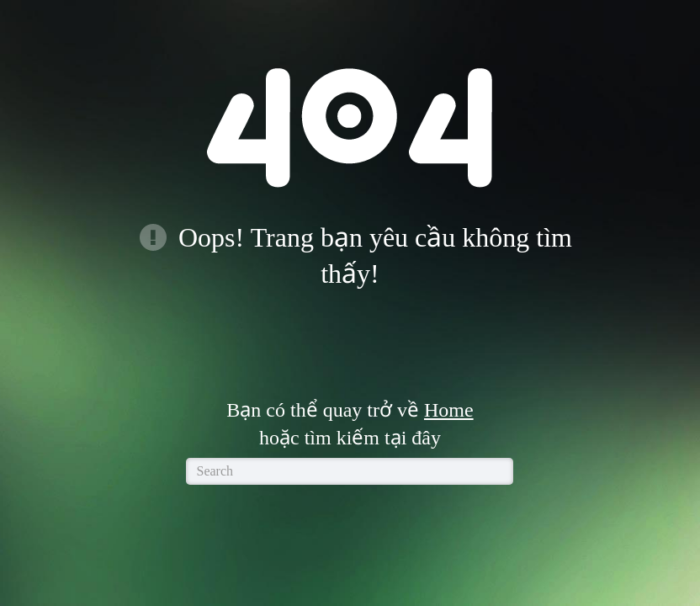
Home (449, 410)
